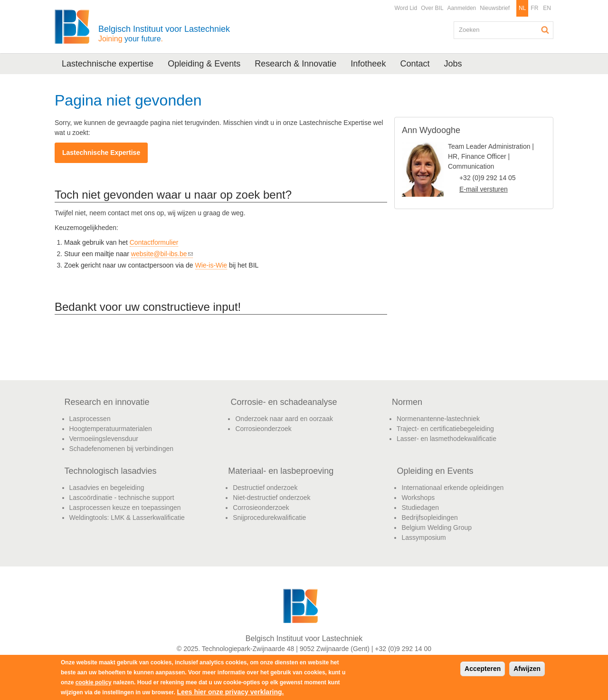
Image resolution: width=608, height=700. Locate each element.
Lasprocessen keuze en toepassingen (125, 508)
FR (534, 8)
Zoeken (545, 30)
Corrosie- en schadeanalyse (284, 402)
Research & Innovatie (295, 64)
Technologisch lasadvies (111, 471)
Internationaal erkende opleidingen (452, 488)
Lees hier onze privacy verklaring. (231, 692)
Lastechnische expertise (108, 64)
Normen (407, 402)
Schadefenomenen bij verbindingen (122, 449)
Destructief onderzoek (265, 488)
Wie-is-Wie (211, 265)
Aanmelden (462, 8)
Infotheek (368, 64)
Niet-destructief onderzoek (271, 498)
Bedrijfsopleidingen (429, 518)
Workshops (418, 498)
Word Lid (406, 8)
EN (547, 8)
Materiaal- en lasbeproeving (281, 471)
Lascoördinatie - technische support (122, 498)
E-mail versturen (484, 189)
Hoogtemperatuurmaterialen (111, 429)
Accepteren (483, 669)
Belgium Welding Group (437, 527)
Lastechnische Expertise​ (101, 153)
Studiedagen (420, 508)
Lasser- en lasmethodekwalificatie (446, 439)
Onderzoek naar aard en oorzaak (284, 419)
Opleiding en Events (435, 471)
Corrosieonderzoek (263, 429)
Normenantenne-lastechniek (438, 419)
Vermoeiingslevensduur (104, 439)
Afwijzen (527, 669)
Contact (415, 64)
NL (522, 8)
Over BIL (432, 8)
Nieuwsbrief (495, 8)
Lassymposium (423, 537)
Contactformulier (154, 242)
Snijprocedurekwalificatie (269, 518)
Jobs (453, 64)
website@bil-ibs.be (162, 254)
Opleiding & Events (204, 64)
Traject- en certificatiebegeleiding (445, 429)
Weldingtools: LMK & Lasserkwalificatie (127, 518)
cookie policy (94, 682)
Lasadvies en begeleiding (107, 488)
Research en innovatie (107, 402)
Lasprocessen (90, 419)
